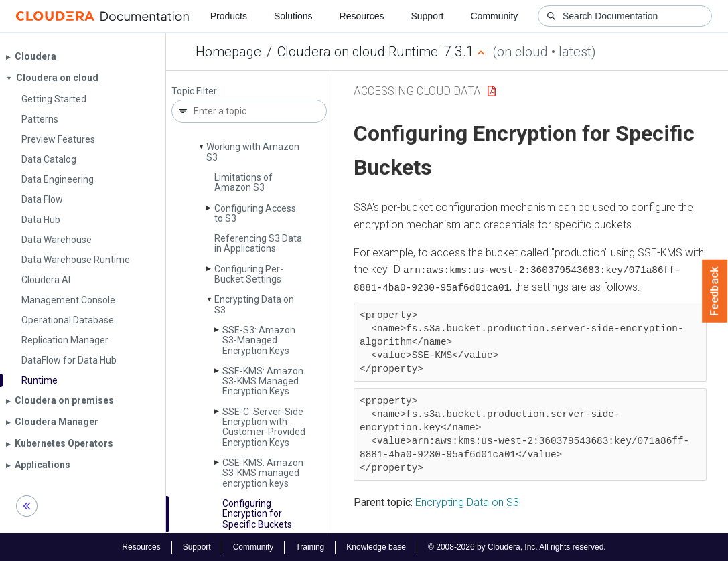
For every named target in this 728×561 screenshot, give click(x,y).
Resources (362, 16)
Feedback (715, 291)
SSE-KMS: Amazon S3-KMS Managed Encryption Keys (263, 381)
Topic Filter (194, 91)
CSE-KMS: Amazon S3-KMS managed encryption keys (263, 473)
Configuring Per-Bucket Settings (249, 274)
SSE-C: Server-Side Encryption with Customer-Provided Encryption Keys (264, 427)
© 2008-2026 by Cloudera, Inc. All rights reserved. (517, 546)
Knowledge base (376, 546)
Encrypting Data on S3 (254, 304)
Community (495, 16)
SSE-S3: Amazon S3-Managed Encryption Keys (259, 340)
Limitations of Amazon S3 (243, 182)
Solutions (293, 16)
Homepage (228, 52)
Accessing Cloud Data (417, 91)
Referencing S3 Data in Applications (258, 243)
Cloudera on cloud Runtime (358, 52)
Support (427, 16)
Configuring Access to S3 (255, 213)
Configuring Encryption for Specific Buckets (257, 514)
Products (229, 16)
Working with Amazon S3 (253, 152)
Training (310, 546)
